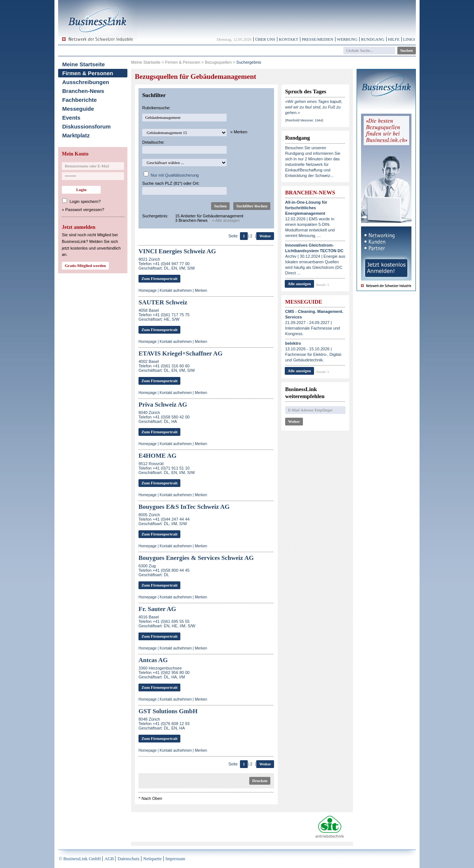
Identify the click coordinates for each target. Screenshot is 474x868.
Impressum (175, 859)
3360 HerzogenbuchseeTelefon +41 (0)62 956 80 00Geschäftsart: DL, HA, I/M (164, 672)
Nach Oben (152, 798)
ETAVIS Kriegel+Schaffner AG (181, 353)
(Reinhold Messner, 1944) (304, 120)
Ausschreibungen (86, 82)
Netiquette (153, 859)
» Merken (239, 132)
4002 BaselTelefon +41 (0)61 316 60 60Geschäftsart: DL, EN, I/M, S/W (167, 366)
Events (71, 118)
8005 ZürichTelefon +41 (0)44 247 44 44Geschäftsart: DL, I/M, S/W (164, 519)
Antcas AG (153, 660)
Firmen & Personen (88, 73)
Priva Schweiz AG (163, 405)
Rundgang (373, 39)
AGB (109, 859)
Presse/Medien (318, 39)
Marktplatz (76, 135)
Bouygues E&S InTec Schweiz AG (184, 507)
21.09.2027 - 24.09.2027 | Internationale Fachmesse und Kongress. (314, 323)
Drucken (260, 781)
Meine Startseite (84, 64)
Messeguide (78, 109)
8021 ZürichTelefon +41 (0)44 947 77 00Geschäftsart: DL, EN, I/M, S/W (167, 264)
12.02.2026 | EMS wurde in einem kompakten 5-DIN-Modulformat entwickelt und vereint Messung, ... (310, 219)
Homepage (148, 291)
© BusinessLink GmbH (80, 859)
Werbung (347, 39)
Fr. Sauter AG (157, 609)
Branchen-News (83, 91)
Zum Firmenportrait (159, 278)
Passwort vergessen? (85, 210)
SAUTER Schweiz (163, 302)
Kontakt (288, 39)
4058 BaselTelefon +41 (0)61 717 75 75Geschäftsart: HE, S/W (164, 315)
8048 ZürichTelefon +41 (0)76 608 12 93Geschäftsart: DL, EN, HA (164, 724)
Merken (201, 291)
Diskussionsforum (86, 126)
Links (409, 39)
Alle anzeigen (299, 284)
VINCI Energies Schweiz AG (177, 251)
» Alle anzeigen (226, 220)
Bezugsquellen (218, 62)
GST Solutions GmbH (168, 711)
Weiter (265, 236)
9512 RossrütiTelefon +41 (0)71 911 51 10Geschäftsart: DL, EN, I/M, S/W (167, 468)
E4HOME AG (157, 456)
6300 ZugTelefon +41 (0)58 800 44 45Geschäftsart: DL (164, 570)
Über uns (265, 39)
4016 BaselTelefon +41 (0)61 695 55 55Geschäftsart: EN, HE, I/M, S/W (167, 621)
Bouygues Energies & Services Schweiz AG (196, 558)
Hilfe (394, 39)
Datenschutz (128, 859)
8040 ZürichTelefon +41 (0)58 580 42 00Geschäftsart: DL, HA (164, 417)
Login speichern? (85, 201)
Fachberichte (79, 100)
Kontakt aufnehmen (176, 291)
